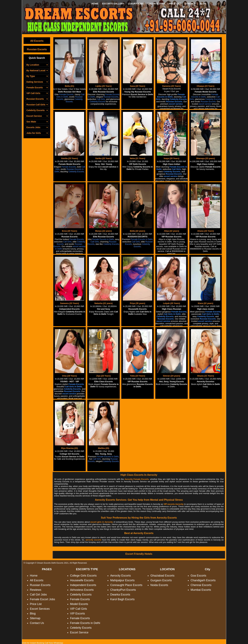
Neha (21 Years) (138, 158)
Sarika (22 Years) (104, 158)
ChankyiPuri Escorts (123, 590)
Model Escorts (79, 604)
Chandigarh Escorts (203, 580)
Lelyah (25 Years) (172, 303)
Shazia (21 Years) (206, 376)
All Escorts (37, 41)
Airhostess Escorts (82, 590)
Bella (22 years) (138, 231)
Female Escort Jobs (42, 599)
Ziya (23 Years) (104, 376)
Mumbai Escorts (201, 590)
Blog (33, 614)
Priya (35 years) (137, 303)
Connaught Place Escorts (126, 585)
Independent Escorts (83, 585)
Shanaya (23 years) (206, 158)
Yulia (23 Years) (138, 376)
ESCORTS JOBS (156, 4)
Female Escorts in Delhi (85, 623)
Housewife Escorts (82, 580)
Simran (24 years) (171, 376)
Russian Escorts (37, 49)
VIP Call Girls (79, 609)
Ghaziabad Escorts (162, 576)
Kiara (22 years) (206, 303)
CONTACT (190, 4)
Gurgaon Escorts (161, 580)
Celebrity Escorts (81, 595)
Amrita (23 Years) (70, 158)
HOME (95, 4)
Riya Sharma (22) (70, 448)
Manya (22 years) (104, 231)
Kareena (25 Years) (171, 86)
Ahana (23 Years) (206, 231)
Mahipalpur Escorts (122, 580)
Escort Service (79, 632)
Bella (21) (70, 86)
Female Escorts (80, 599)
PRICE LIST (175, 4)
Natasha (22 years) (104, 303)
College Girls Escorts (83, 576)
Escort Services (40, 609)
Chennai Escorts (201, 585)
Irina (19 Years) (69, 376)
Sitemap (35, 618)
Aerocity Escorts (121, 576)
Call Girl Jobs (38, 595)
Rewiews (36, 590)
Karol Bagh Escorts (122, 599)
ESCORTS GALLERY (113, 4)
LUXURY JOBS (136, 4)
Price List (36, 604)
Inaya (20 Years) (171, 158)
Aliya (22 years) (172, 231)
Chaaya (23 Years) (206, 86)
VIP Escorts (77, 614)
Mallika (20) (103, 448)
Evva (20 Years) (70, 231)
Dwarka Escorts (120, 595)
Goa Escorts (198, 576)
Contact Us (37, 623)
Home (34, 576)
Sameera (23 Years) (70, 303)
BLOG (203, 4)
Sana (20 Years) (138, 86)
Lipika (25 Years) (103, 86)
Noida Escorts (159, 585)
